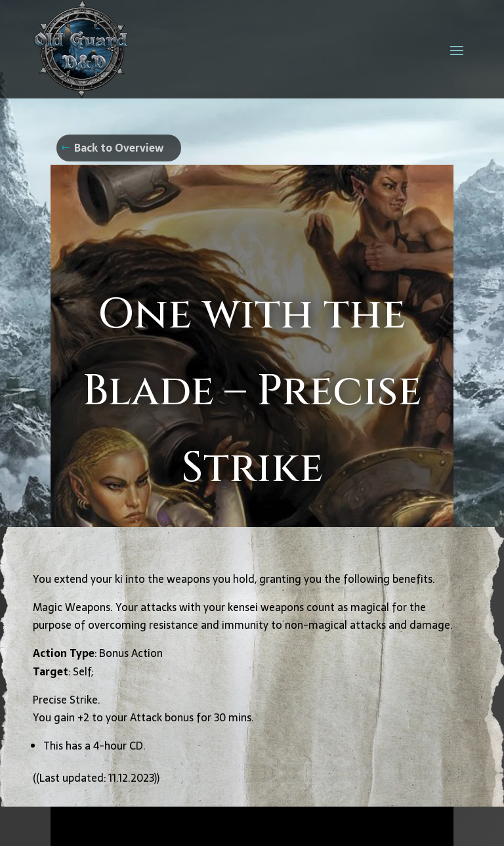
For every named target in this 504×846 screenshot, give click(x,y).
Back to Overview (119, 148)
